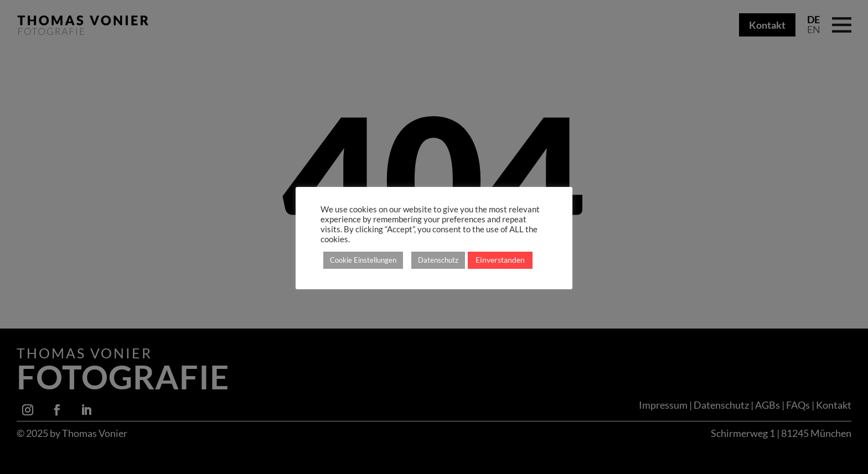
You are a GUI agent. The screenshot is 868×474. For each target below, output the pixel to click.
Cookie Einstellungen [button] (363, 260)
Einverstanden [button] (500, 260)
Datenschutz (438, 260)
